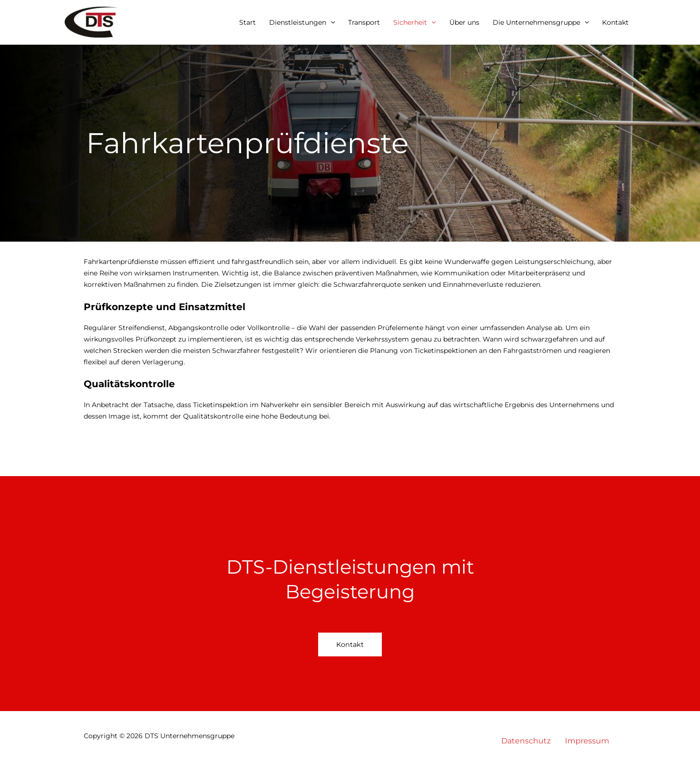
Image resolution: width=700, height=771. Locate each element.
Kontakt (615, 22)
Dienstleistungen (302, 22)
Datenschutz (526, 741)
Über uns (464, 22)
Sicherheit (414, 22)
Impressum (587, 741)
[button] (331, 22)
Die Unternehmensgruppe (541, 22)
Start (248, 22)
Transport (364, 22)
